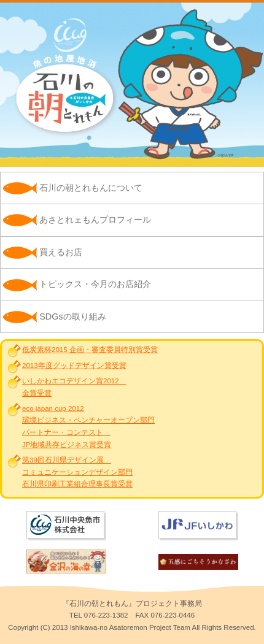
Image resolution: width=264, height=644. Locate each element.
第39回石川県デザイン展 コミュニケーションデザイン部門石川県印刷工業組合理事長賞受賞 (77, 472)
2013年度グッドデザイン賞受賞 (74, 366)
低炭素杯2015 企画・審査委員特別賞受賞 (90, 350)
